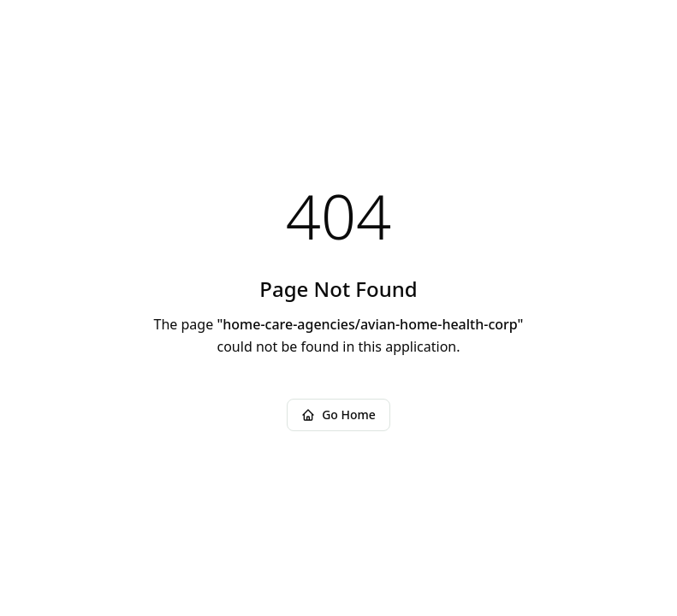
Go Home (338, 415)
